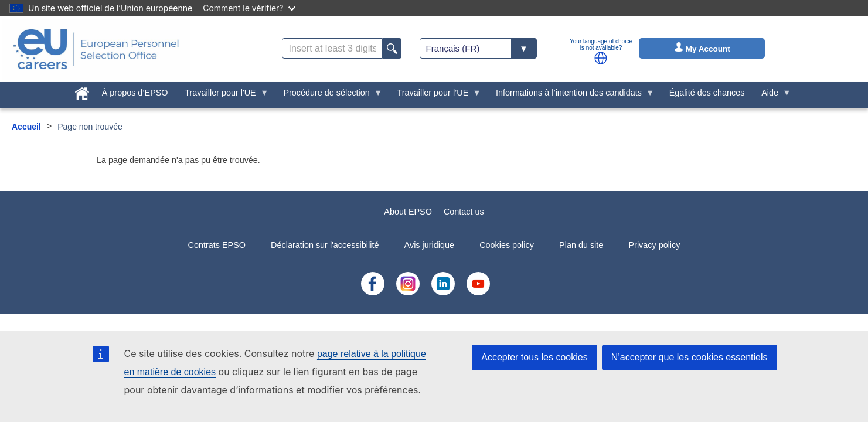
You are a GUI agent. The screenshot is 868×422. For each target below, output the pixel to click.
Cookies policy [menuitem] (507, 245)
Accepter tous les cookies (534, 357)
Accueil (26, 127)
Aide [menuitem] (772, 96)
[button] (601, 58)
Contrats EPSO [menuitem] (217, 245)
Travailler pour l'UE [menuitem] (222, 96)
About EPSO (408, 212)
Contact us (464, 212)
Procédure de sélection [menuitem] (329, 96)
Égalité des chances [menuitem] (707, 93)
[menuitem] (82, 91)
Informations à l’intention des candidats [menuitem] (571, 96)
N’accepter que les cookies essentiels (690, 357)
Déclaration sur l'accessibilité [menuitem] (325, 245)
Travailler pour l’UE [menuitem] (435, 96)
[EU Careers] (96, 49)
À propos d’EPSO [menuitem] (135, 93)
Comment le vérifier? (249, 8)
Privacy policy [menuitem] (654, 245)
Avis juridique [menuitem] (429, 245)
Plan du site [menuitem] (581, 245)
